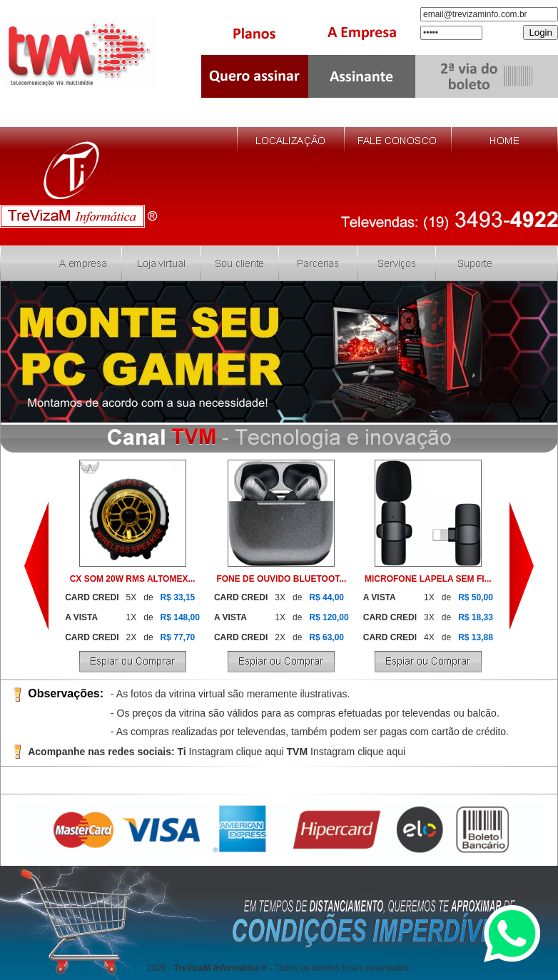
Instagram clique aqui (237, 752)
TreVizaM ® (220, 968)
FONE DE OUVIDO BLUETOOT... (281, 579)
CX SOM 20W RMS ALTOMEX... (133, 579)
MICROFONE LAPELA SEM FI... (428, 579)
